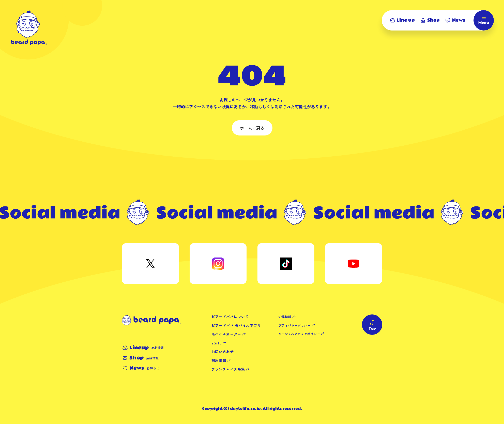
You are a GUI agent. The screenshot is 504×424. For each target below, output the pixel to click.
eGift (217, 343)
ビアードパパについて (230, 316)
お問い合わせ (223, 352)
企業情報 (285, 317)
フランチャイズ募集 (228, 369)
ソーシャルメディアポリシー (299, 334)
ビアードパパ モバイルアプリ (236, 325)
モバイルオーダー (226, 334)
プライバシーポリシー (295, 325)
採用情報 (219, 360)
